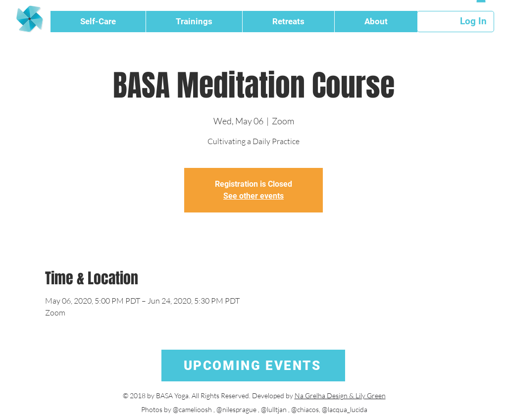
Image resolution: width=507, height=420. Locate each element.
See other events (253, 196)
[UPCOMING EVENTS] (253, 366)
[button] (98, 22)
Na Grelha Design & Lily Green (340, 395)
